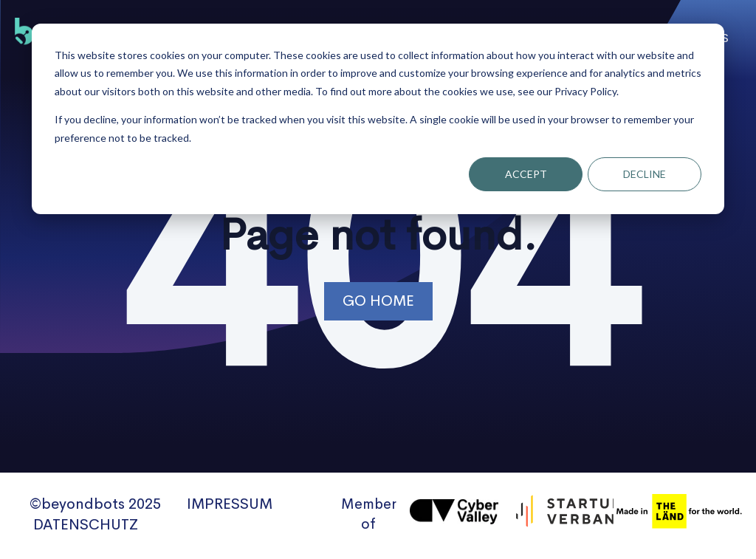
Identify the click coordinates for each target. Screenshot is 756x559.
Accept (526, 174)
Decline (645, 174)
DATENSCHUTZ (86, 525)
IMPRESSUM (230, 504)
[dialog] (378, 119)
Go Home (378, 301)
